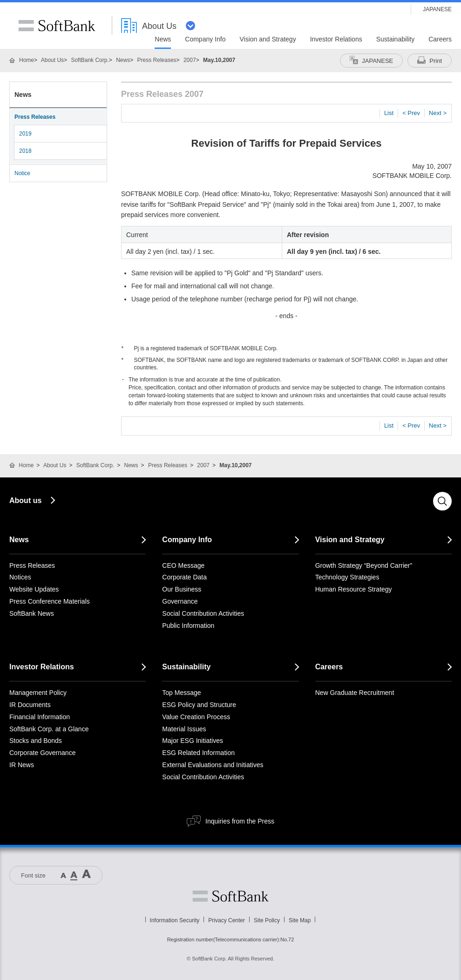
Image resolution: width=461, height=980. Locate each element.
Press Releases (157, 60)
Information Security (175, 920)
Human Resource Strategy (354, 589)
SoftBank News (32, 613)
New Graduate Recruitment (355, 693)
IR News (22, 765)
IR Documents (30, 705)
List (389, 113)
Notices (20, 577)
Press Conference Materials (50, 601)
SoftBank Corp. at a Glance (49, 729)
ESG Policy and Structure (199, 705)
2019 (25, 134)
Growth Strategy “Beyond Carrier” (364, 565)
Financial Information (40, 717)
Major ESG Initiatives (193, 741)
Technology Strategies (347, 577)
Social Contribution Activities (203, 613)
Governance (180, 601)
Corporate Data (184, 577)
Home (27, 60)
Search (442, 501)
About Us (52, 60)
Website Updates (34, 589)
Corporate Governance (42, 753)
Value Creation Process (196, 717)
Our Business (182, 589)
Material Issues (184, 729)
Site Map (300, 920)
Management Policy (38, 693)
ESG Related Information (198, 753)
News (123, 60)
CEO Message (183, 565)
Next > (438, 113)
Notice (22, 173)
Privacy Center (227, 920)
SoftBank (57, 26)
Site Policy (267, 920)
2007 (190, 60)
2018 (25, 151)
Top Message (181, 693)
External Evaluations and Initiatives (213, 765)
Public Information (188, 626)
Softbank (230, 896)
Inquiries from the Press (240, 821)
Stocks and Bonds (36, 741)
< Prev (411, 113)
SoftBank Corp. (90, 60)
